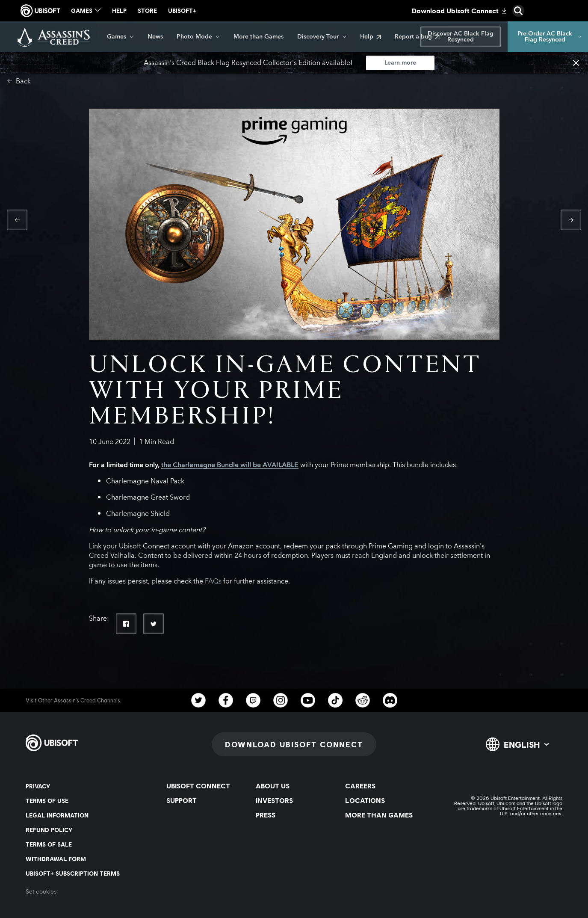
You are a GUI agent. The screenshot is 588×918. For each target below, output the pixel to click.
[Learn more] (400, 63)
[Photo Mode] (198, 37)
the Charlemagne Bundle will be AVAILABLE (230, 465)
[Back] (19, 81)
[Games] (120, 37)
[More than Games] (259, 37)
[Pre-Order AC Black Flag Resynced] (548, 37)
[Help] (371, 37)
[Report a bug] (417, 37)
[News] (155, 37)
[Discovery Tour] (322, 37)
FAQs (213, 581)
